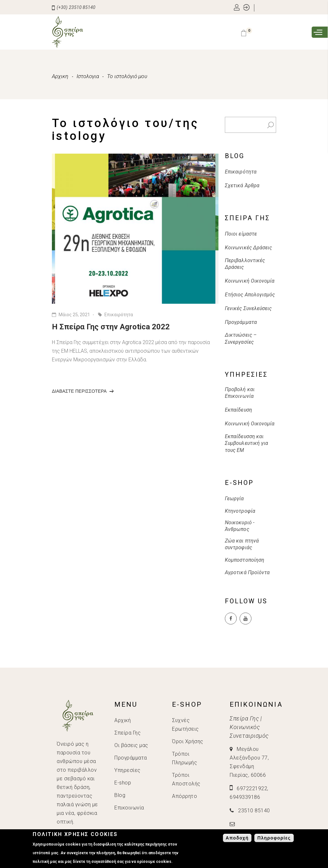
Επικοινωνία (129, 808)
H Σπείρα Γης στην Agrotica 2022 (111, 327)
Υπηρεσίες (127, 770)
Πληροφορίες (274, 838)
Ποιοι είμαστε (241, 234)
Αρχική (123, 720)
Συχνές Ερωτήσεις (185, 725)
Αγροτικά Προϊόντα (247, 572)
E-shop (123, 783)
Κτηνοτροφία (240, 511)
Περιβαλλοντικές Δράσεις (245, 264)
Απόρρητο (184, 796)
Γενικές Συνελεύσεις (248, 308)
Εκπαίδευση (238, 410)
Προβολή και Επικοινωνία (240, 393)
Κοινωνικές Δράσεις (248, 248)
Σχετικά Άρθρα (242, 185)
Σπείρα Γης (127, 733)
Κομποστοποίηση (245, 560)
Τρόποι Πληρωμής (184, 758)
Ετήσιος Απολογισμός (250, 295)
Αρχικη (60, 76)
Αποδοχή (237, 838)
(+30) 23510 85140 (74, 7)
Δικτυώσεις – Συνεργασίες (241, 338)
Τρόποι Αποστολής (186, 779)
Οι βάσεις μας (131, 745)
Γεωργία (234, 498)
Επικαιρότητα (119, 315)
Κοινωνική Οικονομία (250, 281)
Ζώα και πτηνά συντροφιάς (242, 544)
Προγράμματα (241, 322)
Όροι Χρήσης (188, 741)
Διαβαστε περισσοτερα (83, 393)
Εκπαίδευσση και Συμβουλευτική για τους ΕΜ (246, 443)
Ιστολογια (88, 76)
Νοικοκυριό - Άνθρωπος (240, 526)
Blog (120, 795)
